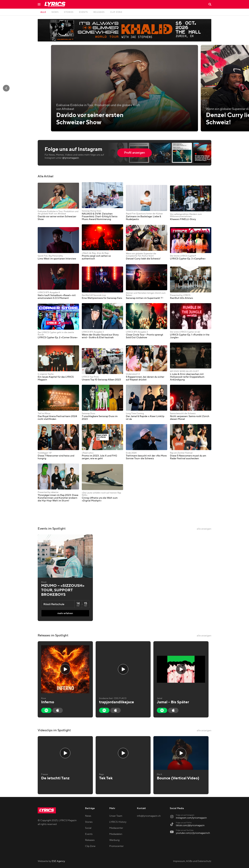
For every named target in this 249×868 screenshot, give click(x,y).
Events (89, 834)
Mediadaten (116, 834)
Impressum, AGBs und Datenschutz (192, 861)
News (88, 816)
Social (88, 828)
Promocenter (116, 846)
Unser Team (116, 816)
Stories (89, 822)
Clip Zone (90, 846)
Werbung (114, 840)
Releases (90, 840)
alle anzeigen (204, 529)
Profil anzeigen (135, 153)
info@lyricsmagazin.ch (149, 816)
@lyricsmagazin (71, 158)
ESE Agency (58, 861)
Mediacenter (116, 828)
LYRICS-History (118, 822)
